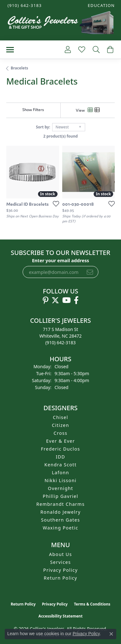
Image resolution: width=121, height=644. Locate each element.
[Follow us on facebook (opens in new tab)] (76, 300)
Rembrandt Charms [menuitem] (61, 504)
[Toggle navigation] (10, 50)
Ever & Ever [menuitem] (61, 441)
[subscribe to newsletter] (90, 272)
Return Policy (60, 578)
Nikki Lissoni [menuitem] (61, 480)
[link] (24, 6)
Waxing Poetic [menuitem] (60, 528)
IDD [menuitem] (61, 457)
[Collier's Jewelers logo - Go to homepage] (60, 24)
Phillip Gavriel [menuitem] (60, 496)
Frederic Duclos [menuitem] (60, 449)
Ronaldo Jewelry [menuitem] (60, 512)
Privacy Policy (61, 570)
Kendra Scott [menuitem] (60, 465)
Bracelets (19, 68)
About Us (60, 554)
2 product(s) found (61, 136)
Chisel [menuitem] (60, 417)
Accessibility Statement (60, 616)
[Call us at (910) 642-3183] (60, 343)
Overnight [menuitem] (60, 488)
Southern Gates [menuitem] (60, 520)
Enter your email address (61, 260)
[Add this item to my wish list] (54, 204)
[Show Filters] (33, 110)
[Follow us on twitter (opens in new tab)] (55, 300)
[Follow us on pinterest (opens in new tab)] (46, 300)
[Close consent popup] (111, 634)
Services (61, 562)
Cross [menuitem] (60, 433)
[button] (101, 6)
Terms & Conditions (92, 604)
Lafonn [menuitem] (60, 473)
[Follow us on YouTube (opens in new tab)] (66, 300)
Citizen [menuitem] (60, 425)
